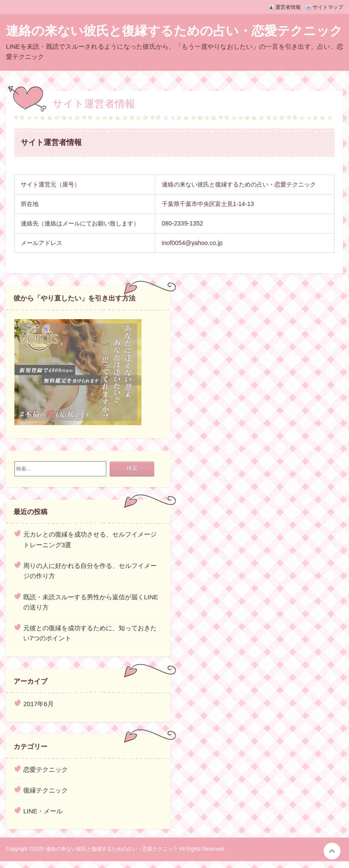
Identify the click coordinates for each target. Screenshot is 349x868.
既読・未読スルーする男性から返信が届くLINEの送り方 (91, 602)
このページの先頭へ (332, 851)
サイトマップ (328, 7)
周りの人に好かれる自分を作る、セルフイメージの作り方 (90, 571)
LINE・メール (43, 811)
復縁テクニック (46, 790)
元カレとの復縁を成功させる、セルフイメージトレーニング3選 (90, 539)
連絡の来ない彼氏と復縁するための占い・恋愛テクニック (174, 31)
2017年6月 (39, 704)
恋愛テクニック (46, 769)
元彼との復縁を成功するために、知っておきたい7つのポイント (90, 633)
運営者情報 (288, 7)
